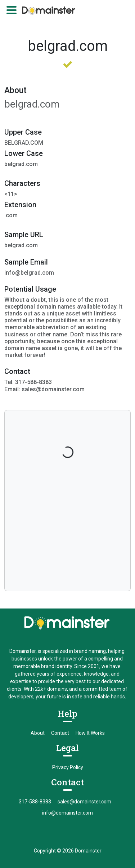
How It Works (90, 733)
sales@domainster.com (84, 802)
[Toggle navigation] (12, 10)
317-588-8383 (35, 802)
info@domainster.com (67, 813)
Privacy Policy (68, 767)
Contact (60, 733)
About (38, 733)
